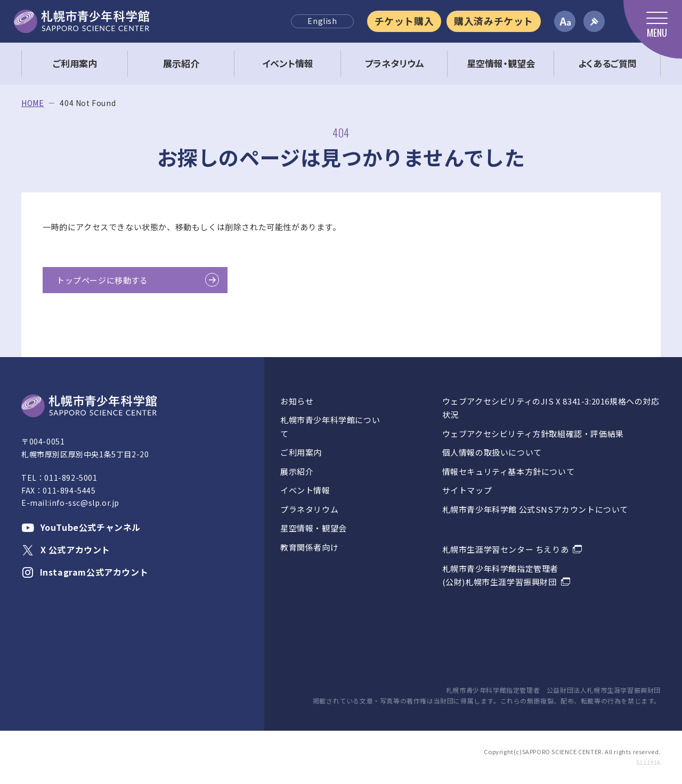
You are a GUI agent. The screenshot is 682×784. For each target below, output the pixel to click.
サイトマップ (467, 490)
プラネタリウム (309, 509)
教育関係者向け (309, 547)
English (322, 21)
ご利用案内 (301, 452)
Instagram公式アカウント (85, 572)
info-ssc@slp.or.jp (84, 503)
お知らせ (297, 401)
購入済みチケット (494, 21)
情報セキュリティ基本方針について (509, 471)
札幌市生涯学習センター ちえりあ (506, 549)
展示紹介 (297, 471)
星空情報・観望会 (314, 528)
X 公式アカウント (66, 549)
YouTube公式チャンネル (81, 527)
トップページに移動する (102, 280)
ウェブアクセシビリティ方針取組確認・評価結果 (533, 434)
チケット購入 (404, 21)
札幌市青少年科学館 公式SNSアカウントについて (535, 509)
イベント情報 (305, 490)
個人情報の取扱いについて (492, 452)
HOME (33, 103)
